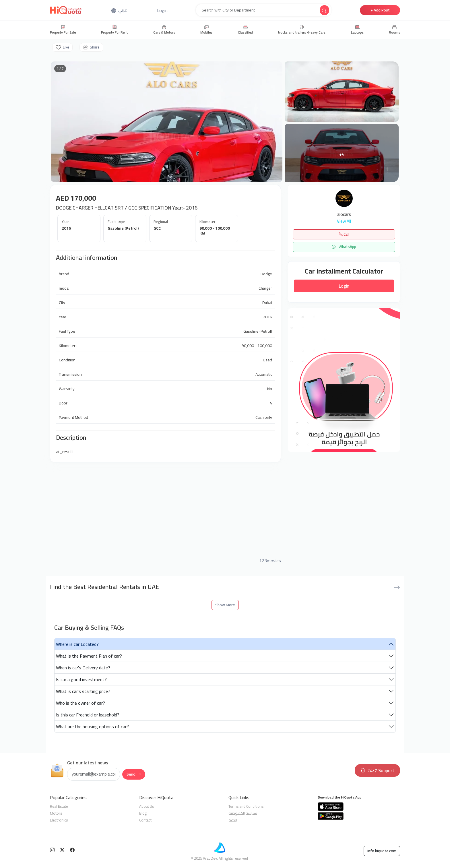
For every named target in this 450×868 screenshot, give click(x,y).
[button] (162, 10)
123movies (270, 561)
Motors (56, 813)
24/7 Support (377, 770)
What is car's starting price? (83, 691)
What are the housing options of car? (92, 726)
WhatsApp (344, 247)
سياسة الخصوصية (243, 813)
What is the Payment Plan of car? (89, 656)
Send (134, 774)
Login (344, 286)
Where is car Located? (77, 644)
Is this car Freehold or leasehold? (88, 715)
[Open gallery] (167, 122)
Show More (225, 605)
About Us (147, 806)
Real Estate (59, 806)
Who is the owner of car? (81, 703)
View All (344, 221)
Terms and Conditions (246, 806)
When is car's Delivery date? (83, 668)
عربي (123, 10)
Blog (143, 813)
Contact (145, 820)
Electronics (59, 820)
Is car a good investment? (81, 679)
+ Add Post (380, 10)
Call (344, 234)
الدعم (233, 820)
